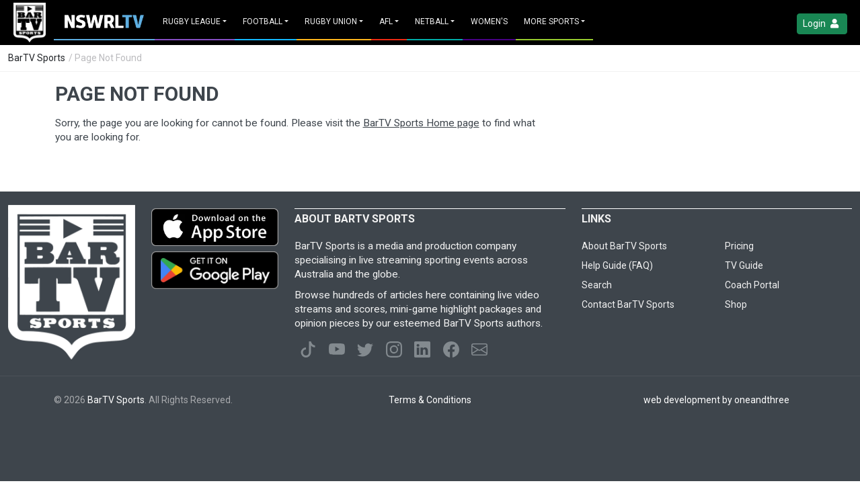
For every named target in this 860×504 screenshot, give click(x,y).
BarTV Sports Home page (421, 123)
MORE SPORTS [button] (551, 22)
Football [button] (263, 22)
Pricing (739, 246)
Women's (489, 22)
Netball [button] (432, 22)
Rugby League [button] (192, 22)
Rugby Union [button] (331, 22)
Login (822, 24)
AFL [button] (386, 22)
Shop (736, 304)
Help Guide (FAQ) (617, 265)
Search (597, 285)
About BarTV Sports (624, 246)
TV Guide (744, 265)
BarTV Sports (37, 58)
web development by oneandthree (716, 400)
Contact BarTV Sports (628, 304)
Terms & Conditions (430, 400)
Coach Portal (752, 285)
